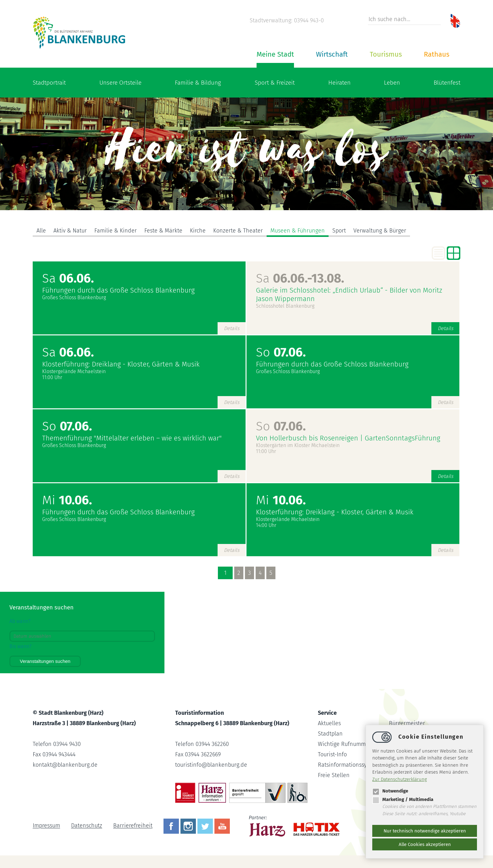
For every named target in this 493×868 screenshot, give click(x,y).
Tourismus (386, 54)
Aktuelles (329, 723)
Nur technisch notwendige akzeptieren (425, 831)
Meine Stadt (275, 54)
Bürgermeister (407, 723)
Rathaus (437, 54)
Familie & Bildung (198, 83)
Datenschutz (87, 826)
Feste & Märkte (163, 231)
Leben (392, 83)
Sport (339, 231)
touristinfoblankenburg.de (211, 765)
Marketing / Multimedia (403, 799)
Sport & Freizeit (275, 83)
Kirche (198, 231)
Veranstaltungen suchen (45, 661)
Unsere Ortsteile (120, 83)
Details (232, 328)
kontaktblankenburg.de (65, 765)
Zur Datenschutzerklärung (400, 779)
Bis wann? (20, 646)
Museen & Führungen (298, 231)
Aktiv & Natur (70, 231)
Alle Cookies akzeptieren (425, 844)
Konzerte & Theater (238, 231)
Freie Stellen (334, 775)
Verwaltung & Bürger (380, 231)
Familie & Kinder (116, 231)
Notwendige (390, 791)
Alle (41, 231)
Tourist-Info (332, 754)
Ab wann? (20, 621)
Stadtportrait (49, 83)
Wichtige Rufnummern (346, 744)
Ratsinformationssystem (348, 765)
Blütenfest (447, 83)
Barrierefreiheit (133, 826)
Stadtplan (330, 734)
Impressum (46, 826)
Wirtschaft (332, 54)
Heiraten (339, 83)
